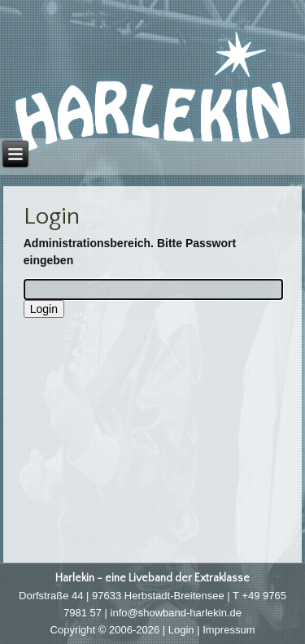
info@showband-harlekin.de (176, 613)
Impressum (229, 630)
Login (181, 630)
